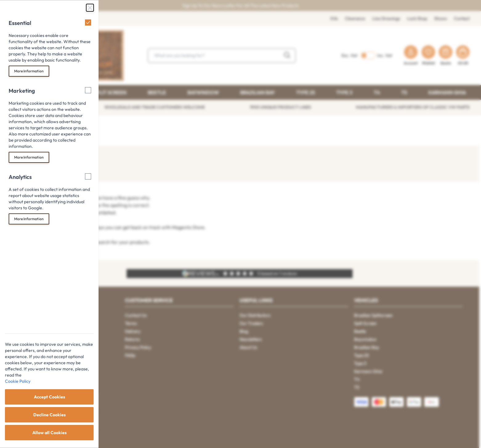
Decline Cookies (49, 415)
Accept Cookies (49, 397)
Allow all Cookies (49, 433)
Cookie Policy (18, 381)
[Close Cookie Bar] (90, 8)
